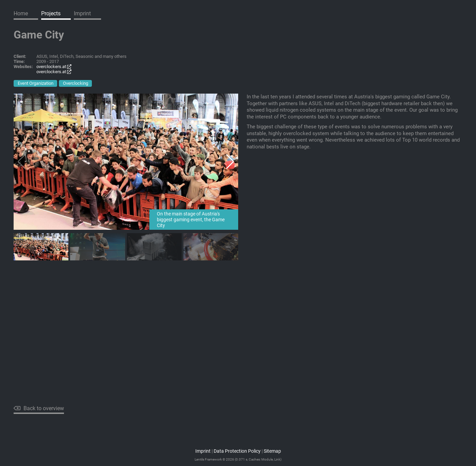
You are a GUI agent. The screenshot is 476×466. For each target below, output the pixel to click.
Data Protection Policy (237, 451)
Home (21, 13)
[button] (230, 162)
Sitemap (272, 451)
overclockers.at (54, 67)
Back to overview (39, 408)
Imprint (82, 13)
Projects (51, 13)
